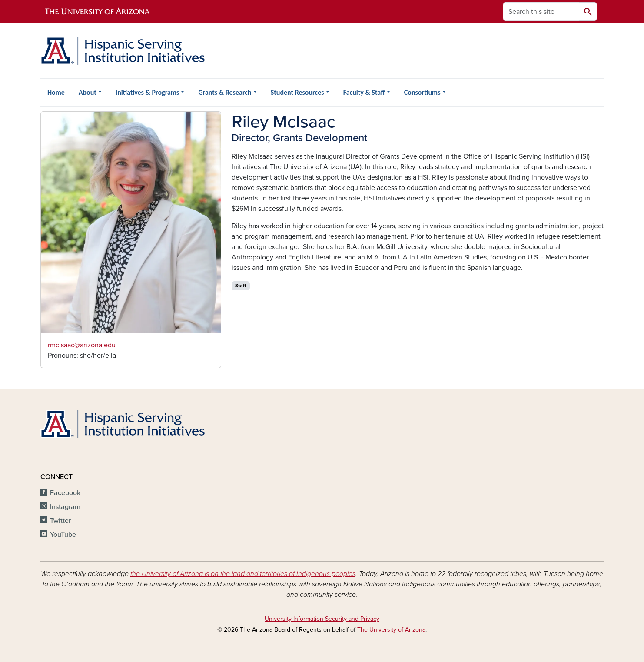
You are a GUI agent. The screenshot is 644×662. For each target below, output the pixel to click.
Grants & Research (225, 92)
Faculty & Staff (364, 92)
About (88, 92)
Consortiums (422, 92)
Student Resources (297, 92)
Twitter (60, 521)
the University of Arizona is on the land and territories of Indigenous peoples (243, 574)
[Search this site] (541, 12)
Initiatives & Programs (147, 92)
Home (56, 92)
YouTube (63, 535)
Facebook (65, 493)
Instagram (65, 507)
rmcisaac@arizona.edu (82, 345)
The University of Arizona (391, 630)
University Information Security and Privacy (322, 619)
